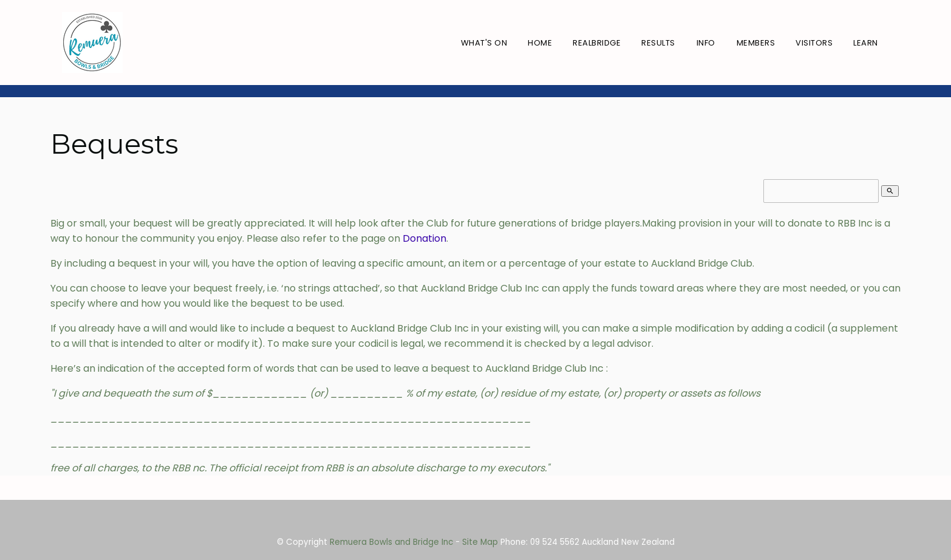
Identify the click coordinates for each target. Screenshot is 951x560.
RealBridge (597, 43)
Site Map (480, 542)
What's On (484, 43)
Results (658, 43)
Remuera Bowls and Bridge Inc (391, 542)
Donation (424, 238)
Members (756, 43)
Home (540, 43)
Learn (866, 43)
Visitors (814, 43)
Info (706, 43)
